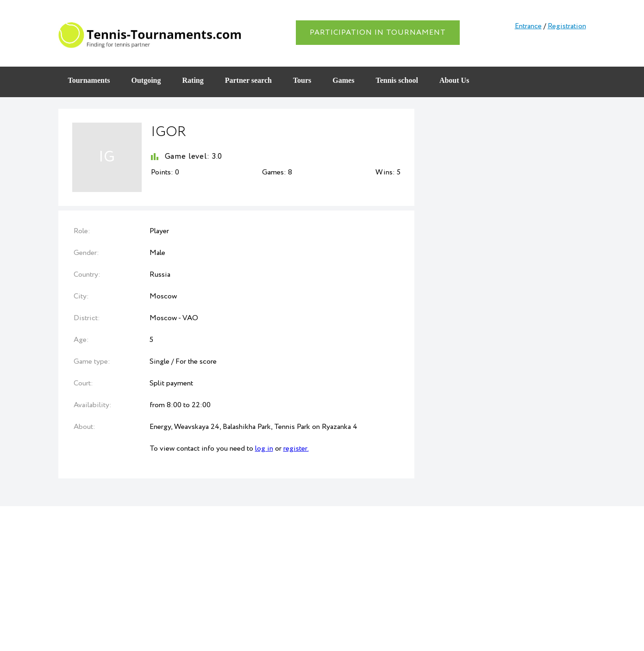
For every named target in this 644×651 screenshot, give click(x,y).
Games (343, 80)
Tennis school (397, 80)
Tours (302, 80)
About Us (454, 80)
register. (296, 449)
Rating (193, 80)
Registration (567, 26)
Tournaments (89, 80)
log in (264, 449)
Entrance (528, 26)
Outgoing (146, 80)
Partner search (248, 80)
